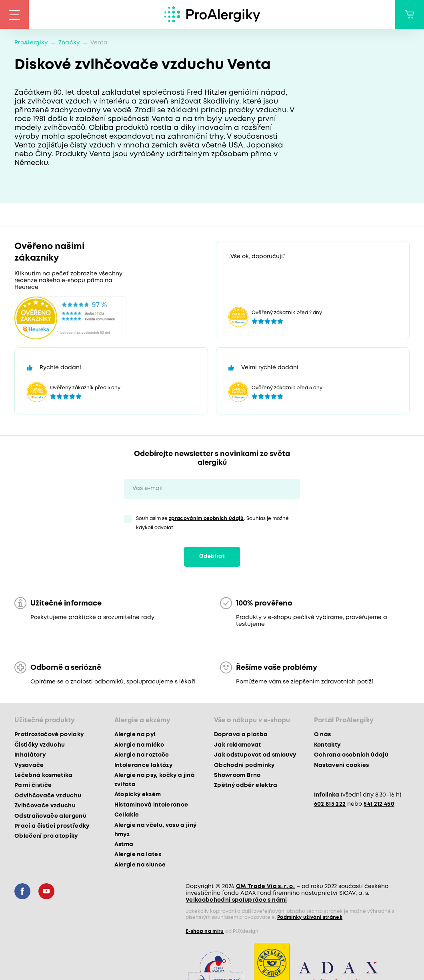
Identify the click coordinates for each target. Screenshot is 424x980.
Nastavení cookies (342, 765)
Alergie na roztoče (142, 755)
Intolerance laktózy (143, 765)
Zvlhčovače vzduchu (45, 806)
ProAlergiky (31, 43)
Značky (69, 43)
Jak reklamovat (238, 745)
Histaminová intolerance (151, 805)
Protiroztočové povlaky (49, 735)
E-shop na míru (205, 931)
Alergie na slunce (140, 865)
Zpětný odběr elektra (246, 785)
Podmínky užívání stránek (310, 917)
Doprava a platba (241, 735)
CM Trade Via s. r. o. (265, 886)
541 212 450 (379, 804)
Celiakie (127, 815)
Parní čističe (33, 785)
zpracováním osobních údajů (206, 519)
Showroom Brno (237, 775)
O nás (323, 735)
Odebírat (212, 557)
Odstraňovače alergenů (50, 816)
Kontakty (327, 745)
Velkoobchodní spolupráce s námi (236, 900)
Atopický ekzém (138, 795)
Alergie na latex (138, 855)
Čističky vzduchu (40, 745)
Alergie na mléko (139, 745)
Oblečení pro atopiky (46, 836)
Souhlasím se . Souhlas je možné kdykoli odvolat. (212, 523)
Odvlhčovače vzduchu (48, 796)
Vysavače (29, 765)
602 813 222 (330, 804)
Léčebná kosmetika (44, 775)
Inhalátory (30, 755)
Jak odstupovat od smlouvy (255, 755)
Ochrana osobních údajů (351, 755)
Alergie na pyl (135, 735)
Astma (124, 845)
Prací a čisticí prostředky (52, 826)
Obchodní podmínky (244, 765)
